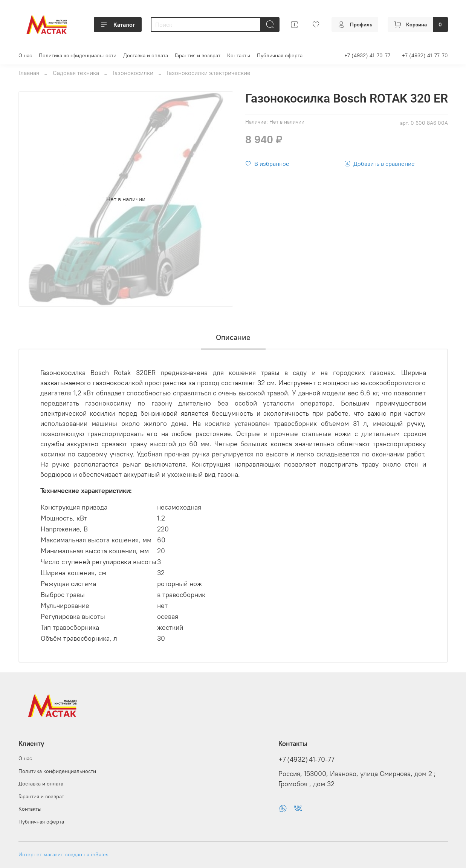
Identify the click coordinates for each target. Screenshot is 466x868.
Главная (29, 73)
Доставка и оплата (146, 55)
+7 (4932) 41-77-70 (425, 55)
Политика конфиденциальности (78, 55)
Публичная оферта (280, 55)
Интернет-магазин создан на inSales (63, 854)
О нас (25, 55)
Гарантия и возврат (198, 55)
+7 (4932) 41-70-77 (367, 55)
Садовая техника (76, 73)
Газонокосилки (133, 73)
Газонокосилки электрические (209, 73)
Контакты (239, 55)
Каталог (118, 24)
